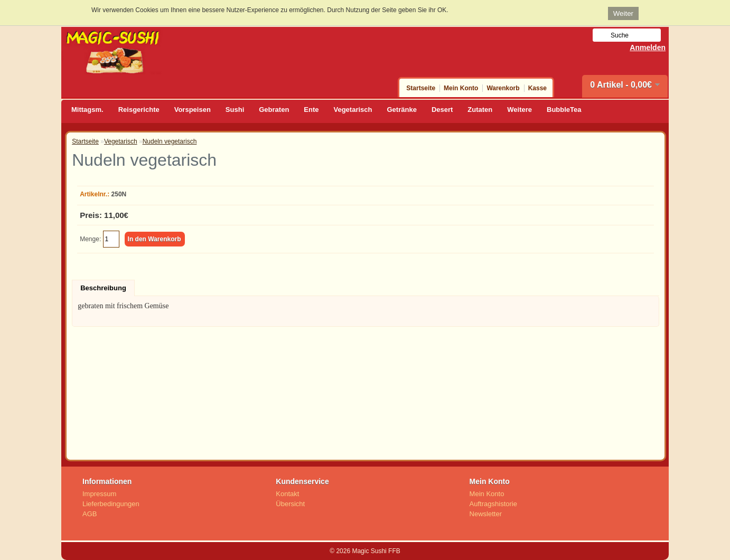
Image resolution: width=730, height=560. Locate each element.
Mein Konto (461, 88)
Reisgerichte (139, 110)
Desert (442, 110)
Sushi (235, 110)
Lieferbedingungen (111, 504)
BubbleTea (564, 110)
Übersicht (290, 504)
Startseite (421, 88)
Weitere (520, 110)
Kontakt (287, 494)
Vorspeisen (193, 110)
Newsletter (486, 514)
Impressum (99, 494)
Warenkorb (503, 88)
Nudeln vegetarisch (170, 141)
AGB (90, 514)
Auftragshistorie (493, 504)
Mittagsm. (87, 110)
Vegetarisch (353, 110)
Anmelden (648, 48)
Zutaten (480, 110)
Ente (311, 110)
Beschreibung (103, 288)
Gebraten (274, 110)
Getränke (402, 110)
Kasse (537, 88)
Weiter (623, 13)
